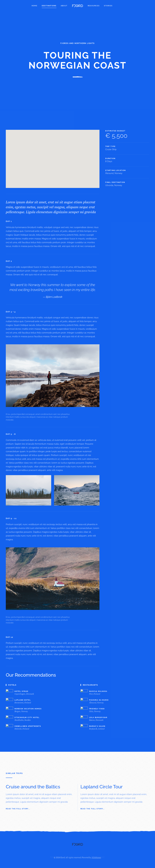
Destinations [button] (49, 6)
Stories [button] (108, 6)
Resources (94, 6)
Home (35, 6)
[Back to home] (78, 6)
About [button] (64, 6)
